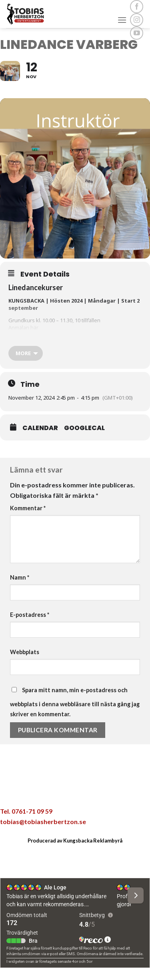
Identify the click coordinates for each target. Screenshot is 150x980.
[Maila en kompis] (83, 792)
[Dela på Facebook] (50, 792)
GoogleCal (84, 428)
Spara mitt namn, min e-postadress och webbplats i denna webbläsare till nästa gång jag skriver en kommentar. (75, 702)
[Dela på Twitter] (66, 792)
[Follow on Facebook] (137, 7)
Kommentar (28, 508)
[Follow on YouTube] (137, 33)
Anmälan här (23, 327)
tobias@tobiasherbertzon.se (43, 821)
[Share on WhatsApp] (33, 792)
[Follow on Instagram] (137, 20)
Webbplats (25, 652)
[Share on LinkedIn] (117, 792)
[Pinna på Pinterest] (100, 792)
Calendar (40, 428)
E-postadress (30, 615)
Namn (20, 577)
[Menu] (122, 20)
